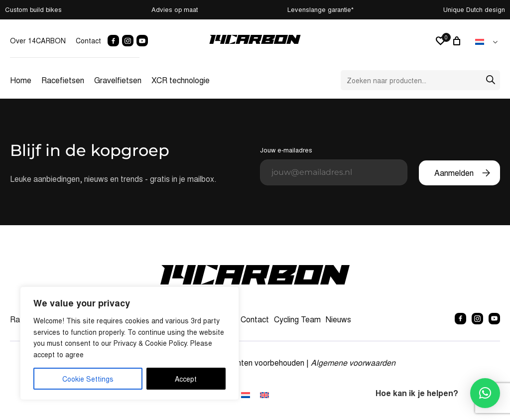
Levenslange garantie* (320, 9)
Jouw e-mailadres (334, 165)
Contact (88, 40)
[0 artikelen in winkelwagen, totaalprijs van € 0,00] (458, 41)
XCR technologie (181, 80)
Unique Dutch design (474, 9)
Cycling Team (297, 319)
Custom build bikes (33, 9)
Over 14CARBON (38, 40)
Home (21, 80)
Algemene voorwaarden (353, 362)
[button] (485, 393)
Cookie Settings (88, 379)
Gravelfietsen (118, 80)
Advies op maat (175, 9)
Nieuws (338, 319)
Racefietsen (63, 80)
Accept (186, 379)
